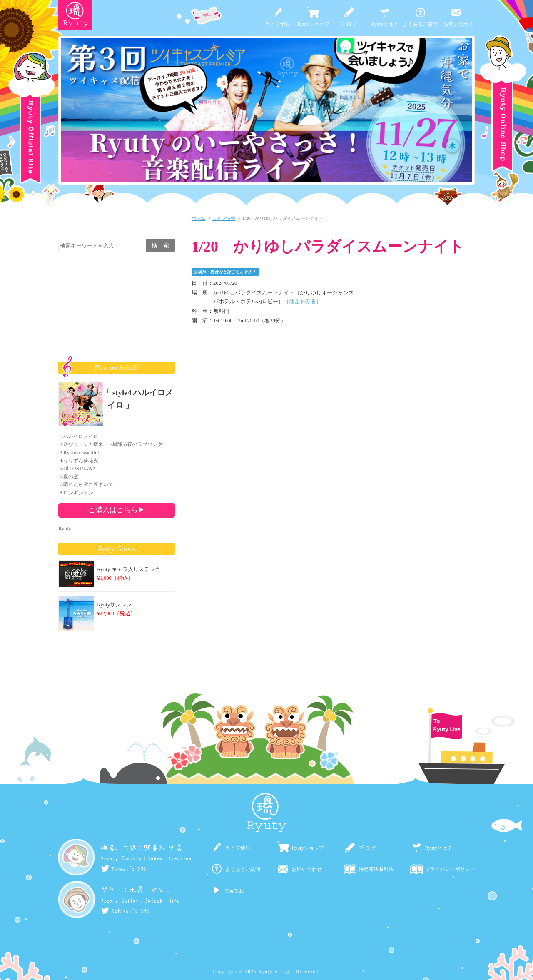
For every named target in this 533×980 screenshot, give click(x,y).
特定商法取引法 (376, 869)
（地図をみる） (303, 302)
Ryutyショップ (313, 24)
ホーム (198, 218)
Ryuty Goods (117, 549)
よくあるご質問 (420, 24)
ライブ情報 (278, 24)
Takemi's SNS (123, 869)
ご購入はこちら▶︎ (117, 510)
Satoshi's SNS (125, 911)
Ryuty (65, 529)
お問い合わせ (458, 24)
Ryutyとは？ (385, 24)
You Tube (235, 891)
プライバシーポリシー (450, 869)
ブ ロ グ (349, 24)
